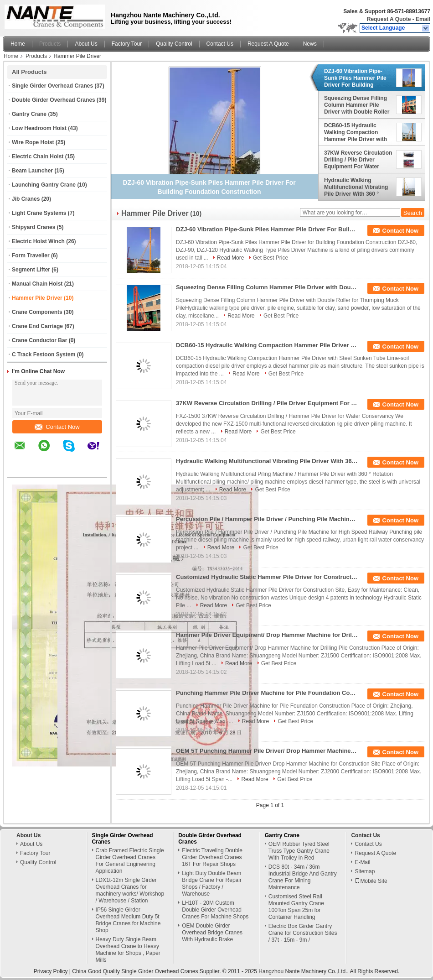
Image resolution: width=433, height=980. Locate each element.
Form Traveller (31, 255)
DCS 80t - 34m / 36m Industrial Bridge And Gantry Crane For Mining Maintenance (303, 877)
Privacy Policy (51, 971)
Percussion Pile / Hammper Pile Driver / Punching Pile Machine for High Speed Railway (267, 519)
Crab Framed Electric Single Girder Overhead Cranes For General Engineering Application (130, 861)
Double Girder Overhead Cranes (54, 100)
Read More (230, 258)
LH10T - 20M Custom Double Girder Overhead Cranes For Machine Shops (215, 910)
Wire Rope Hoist (33, 142)
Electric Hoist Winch (38, 241)
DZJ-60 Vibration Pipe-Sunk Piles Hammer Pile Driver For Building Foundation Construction (357, 78)
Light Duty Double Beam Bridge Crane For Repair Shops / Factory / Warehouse (212, 884)
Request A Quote (389, 19)
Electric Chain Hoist (38, 156)
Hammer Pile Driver (37, 298)
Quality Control (174, 44)
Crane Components (37, 312)
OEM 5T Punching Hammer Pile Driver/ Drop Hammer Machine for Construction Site (267, 751)
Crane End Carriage (37, 326)
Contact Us (220, 44)
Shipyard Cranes (34, 227)
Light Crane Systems (39, 213)
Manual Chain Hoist (37, 284)
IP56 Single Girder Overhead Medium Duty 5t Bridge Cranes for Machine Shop (128, 920)
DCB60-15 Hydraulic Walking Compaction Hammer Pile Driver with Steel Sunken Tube (356, 132)
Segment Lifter (31, 270)
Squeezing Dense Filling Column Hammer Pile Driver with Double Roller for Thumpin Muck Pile (357, 105)
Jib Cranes (26, 199)
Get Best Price (271, 258)
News (310, 44)
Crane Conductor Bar (39, 340)
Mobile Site (371, 881)
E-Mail (362, 862)
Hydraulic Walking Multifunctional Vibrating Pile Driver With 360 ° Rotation (356, 187)
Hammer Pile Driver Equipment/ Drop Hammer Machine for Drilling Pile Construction (267, 635)
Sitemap (365, 871)
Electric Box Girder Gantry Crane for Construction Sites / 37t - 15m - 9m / (303, 933)
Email (423, 19)
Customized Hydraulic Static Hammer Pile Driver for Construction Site (267, 577)
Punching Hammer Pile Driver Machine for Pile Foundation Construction (267, 693)
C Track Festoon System (44, 354)
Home (18, 44)
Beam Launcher (32, 171)
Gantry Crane (29, 114)
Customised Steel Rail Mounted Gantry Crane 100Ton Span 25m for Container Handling (296, 907)
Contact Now (57, 427)
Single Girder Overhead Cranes (52, 86)
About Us (86, 44)
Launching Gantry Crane (44, 185)
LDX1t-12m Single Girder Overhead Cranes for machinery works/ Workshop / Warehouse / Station (130, 890)
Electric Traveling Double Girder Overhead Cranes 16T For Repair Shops (212, 857)
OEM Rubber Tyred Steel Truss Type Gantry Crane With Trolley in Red (299, 851)
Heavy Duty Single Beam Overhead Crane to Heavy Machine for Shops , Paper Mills (128, 950)
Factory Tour (127, 44)
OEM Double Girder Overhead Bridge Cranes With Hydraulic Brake (212, 933)
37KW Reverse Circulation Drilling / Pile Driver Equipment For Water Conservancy (358, 160)
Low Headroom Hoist (39, 128)
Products (50, 44)
